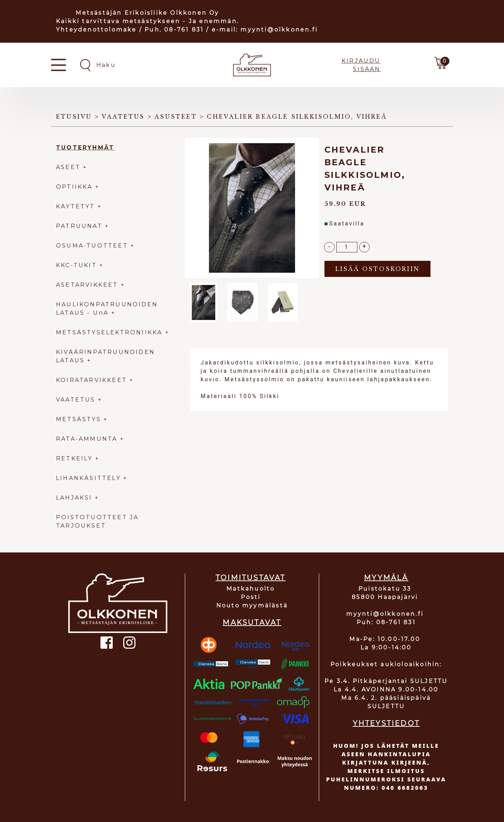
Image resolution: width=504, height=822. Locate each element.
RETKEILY (74, 458)
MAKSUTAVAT (252, 622)
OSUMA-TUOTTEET (92, 246)
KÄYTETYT (76, 206)
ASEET (68, 167)
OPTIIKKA (74, 187)
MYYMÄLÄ (386, 578)
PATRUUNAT (79, 226)
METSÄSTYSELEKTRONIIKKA (109, 332)
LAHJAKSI (75, 498)
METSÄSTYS (79, 419)
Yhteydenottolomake (96, 30)
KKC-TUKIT (76, 265)
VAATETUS (76, 400)
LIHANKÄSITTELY (90, 478)
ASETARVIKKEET (87, 285)
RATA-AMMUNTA (88, 439)
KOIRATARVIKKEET (92, 380)
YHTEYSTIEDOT (386, 723)
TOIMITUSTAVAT (251, 578)
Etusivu (74, 117)
